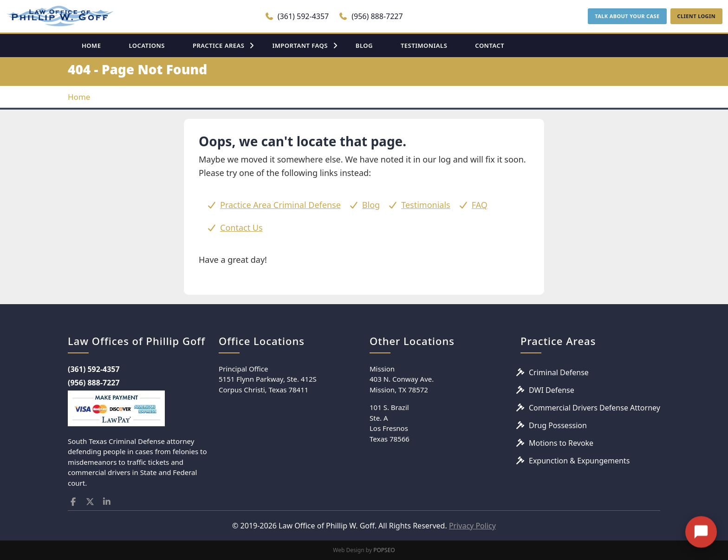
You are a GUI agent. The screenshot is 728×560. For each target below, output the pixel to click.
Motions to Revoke (561, 443)
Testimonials (426, 205)
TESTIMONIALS (424, 46)
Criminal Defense (559, 372)
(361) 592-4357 (297, 16)
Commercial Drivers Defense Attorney (595, 408)
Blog (371, 205)
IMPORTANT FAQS (300, 46)
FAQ (480, 205)
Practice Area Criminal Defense (280, 205)
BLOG (364, 46)
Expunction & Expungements (579, 461)
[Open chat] (701, 522)
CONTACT (490, 46)
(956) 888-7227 (371, 16)
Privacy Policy (472, 526)
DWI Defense (552, 390)
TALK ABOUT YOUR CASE (627, 16)
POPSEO (384, 550)
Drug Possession (558, 425)
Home (79, 97)
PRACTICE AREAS (219, 46)
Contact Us (241, 228)
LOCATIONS (147, 46)
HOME (91, 46)
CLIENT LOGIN (696, 16)
